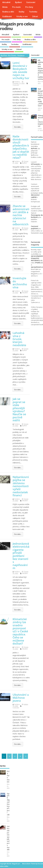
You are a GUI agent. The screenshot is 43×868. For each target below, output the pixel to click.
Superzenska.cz (37, 291)
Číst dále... (18, 127)
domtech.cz (35, 322)
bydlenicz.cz (35, 316)
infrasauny (35, 164)
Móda (5, 7)
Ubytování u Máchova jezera (21, 698)
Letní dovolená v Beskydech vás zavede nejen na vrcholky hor (21, 70)
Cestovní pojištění (35, 227)
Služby (22, 12)
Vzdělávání (7, 16)
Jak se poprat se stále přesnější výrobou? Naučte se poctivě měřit (19, 410)
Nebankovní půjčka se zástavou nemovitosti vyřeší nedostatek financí (21, 486)
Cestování (31, 2)
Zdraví (35, 16)
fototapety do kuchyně (37, 216)
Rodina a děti (8, 12)
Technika (33, 12)
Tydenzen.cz (35, 302)
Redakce (21, 56)
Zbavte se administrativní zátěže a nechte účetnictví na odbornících (21, 215)
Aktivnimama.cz (37, 289)
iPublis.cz (39, 263)
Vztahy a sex (22, 16)
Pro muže (16, 7)
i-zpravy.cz (37, 275)
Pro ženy (29, 7)
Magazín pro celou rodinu (17, 26)
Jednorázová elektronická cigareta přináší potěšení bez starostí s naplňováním (21, 556)
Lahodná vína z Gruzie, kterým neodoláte (19, 339)
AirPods (34, 149)
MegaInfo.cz (35, 274)
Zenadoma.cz (36, 298)
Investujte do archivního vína (20, 283)
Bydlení (18, 2)
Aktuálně (6, 2)
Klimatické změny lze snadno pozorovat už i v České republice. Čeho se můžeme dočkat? (20, 631)
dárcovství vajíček (35, 196)
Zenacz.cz (34, 294)
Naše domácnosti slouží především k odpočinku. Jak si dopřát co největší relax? (21, 147)
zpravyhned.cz (37, 267)
